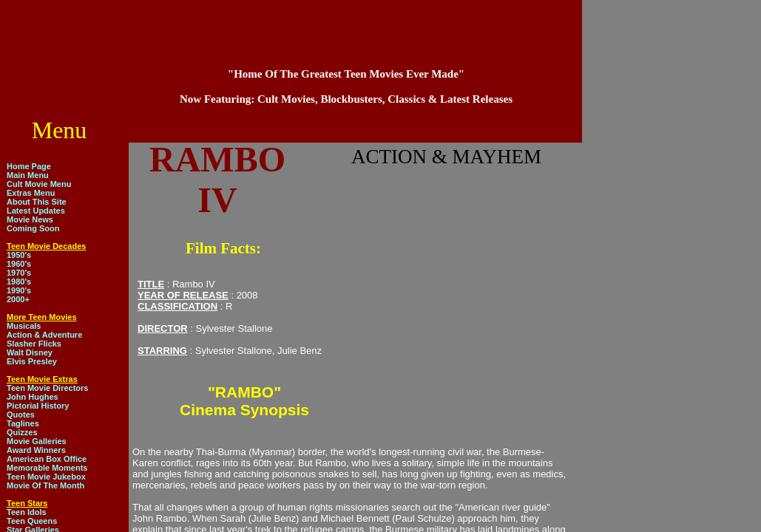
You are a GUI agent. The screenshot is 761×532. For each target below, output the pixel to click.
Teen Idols (27, 512)
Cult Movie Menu (39, 184)
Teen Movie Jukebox (46, 477)
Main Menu (28, 175)
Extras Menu (31, 193)
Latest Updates (36, 211)
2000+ (18, 299)
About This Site (37, 202)
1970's (19, 273)
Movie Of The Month (45, 485)
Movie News (30, 219)
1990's (19, 290)
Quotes (21, 415)
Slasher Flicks (34, 344)
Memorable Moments (47, 468)
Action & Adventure (44, 335)
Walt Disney (30, 352)
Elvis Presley (32, 361)
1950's (19, 255)
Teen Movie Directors (47, 388)
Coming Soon (33, 228)
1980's (19, 282)
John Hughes (33, 397)
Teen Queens (32, 521)
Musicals (24, 326)
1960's (19, 264)
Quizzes (22, 432)
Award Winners (36, 450)
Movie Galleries (37, 441)
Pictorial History (38, 406)
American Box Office (47, 459)
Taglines (23, 423)
